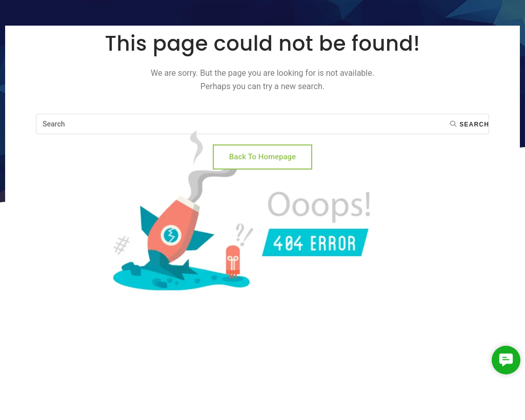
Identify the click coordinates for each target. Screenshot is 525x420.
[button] (506, 360)
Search (470, 124)
